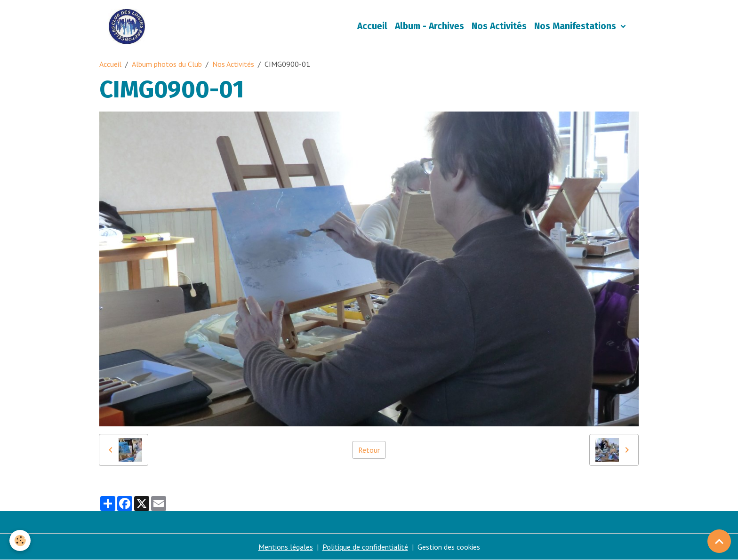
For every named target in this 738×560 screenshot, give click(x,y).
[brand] (129, 26)
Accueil (372, 26)
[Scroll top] (719, 541)
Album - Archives (429, 26)
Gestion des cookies (449, 547)
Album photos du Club (167, 64)
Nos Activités (499, 26)
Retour (369, 450)
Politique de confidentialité (365, 547)
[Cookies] (20, 540)
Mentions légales (286, 547)
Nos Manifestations (576, 26)
